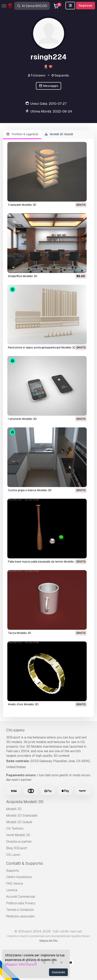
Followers (37, 75)
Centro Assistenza (19, 877)
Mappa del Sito (49, 941)
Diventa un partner (19, 842)
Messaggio (48, 86)
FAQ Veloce (15, 883)
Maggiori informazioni (21, 964)
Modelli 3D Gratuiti (59, 134)
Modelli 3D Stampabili (22, 816)
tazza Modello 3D (20, 633)
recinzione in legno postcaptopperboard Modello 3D (42, 347)
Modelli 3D (14, 809)
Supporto (13, 871)
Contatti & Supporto (25, 863)
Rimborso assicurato (20, 916)
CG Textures (15, 828)
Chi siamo (15, 730)
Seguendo (60, 75)
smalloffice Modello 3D (23, 276)
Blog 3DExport (17, 848)
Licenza (12, 890)
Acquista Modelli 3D (25, 802)
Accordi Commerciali (21, 897)
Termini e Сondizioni (20, 910)
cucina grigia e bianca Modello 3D (30, 490)
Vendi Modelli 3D (18, 835)
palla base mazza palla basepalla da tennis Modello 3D (43, 562)
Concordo (58, 972)
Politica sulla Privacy (21, 903)
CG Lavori (13, 855)
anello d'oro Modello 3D (23, 704)
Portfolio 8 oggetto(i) (22, 134)
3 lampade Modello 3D (22, 205)
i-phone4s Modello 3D (22, 419)
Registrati (85, 6)
